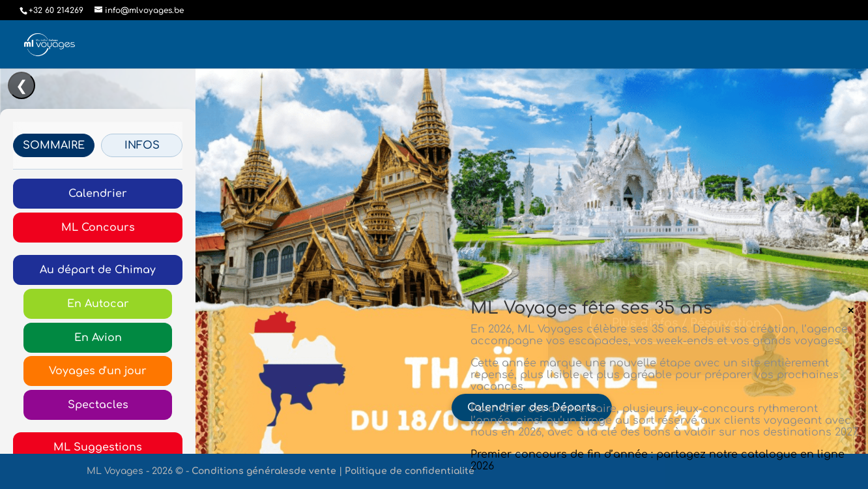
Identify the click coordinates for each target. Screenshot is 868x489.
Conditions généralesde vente (264, 471)
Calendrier (98, 194)
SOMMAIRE (54, 145)
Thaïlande (672, 270)
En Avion (98, 338)
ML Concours (98, 228)
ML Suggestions (98, 447)
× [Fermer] (851, 310)
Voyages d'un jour (98, 371)
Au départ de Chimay (98, 270)
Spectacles (98, 405)
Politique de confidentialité (410, 471)
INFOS (142, 145)
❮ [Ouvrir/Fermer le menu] (22, 86)
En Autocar (98, 304)
